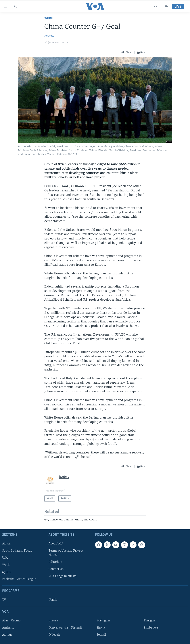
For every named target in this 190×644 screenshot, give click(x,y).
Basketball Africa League (19, 579)
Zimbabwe (151, 628)
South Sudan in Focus (17, 551)
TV (4, 600)
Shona (101, 628)
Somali (101, 635)
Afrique (7, 635)
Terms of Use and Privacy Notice (66, 553)
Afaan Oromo (11, 620)
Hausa (54, 620)
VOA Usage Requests (63, 576)
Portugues (104, 620)
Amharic (8, 628)
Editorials (55, 562)
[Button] (127, 52)
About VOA (56, 543)
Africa (6, 543)
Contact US (56, 569)
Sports (7, 572)
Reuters (49, 36)
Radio (53, 600)
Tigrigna (149, 620)
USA (5, 558)
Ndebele (55, 635)
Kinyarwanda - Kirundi (66, 628)
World (49, 18)
